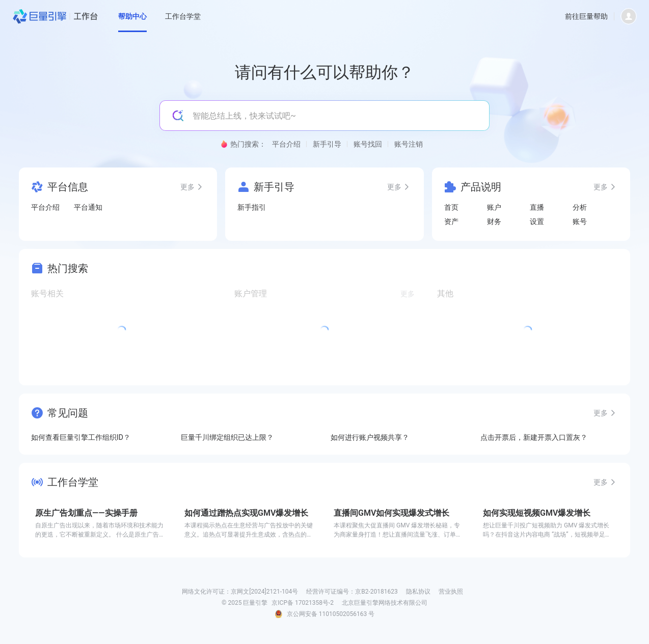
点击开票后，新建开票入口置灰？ (534, 437)
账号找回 (368, 144)
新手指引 (252, 207)
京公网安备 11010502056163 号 (331, 614)
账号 (580, 221)
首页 (451, 207)
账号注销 (409, 144)
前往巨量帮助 (586, 16)
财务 (494, 221)
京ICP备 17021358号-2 (303, 603)
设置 (537, 221)
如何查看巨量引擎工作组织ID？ (81, 437)
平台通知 (88, 207)
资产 (451, 221)
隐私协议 (418, 592)
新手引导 (327, 144)
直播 (537, 207)
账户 (494, 207)
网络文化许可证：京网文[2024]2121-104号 (240, 592)
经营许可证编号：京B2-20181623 (352, 592)
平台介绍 (286, 144)
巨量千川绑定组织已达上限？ (227, 437)
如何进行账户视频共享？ (370, 437)
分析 (580, 207)
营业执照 (451, 592)
